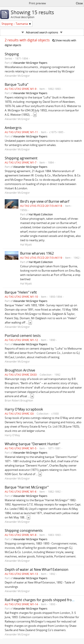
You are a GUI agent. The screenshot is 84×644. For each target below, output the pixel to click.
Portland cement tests (23, 336)
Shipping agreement (21, 158)
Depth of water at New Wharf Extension (37, 569)
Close (79, 3)
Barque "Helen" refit (21, 292)
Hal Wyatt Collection (41, 214)
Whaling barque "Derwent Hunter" (32, 444)
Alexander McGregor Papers (30, 63)
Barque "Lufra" (16, 84)
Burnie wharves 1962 (37, 253)
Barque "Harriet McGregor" (27, 487)
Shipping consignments (24, 530)
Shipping (12, 54)
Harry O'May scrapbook (24, 409)
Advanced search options (42, 32)
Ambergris (13, 128)
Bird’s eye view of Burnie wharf (45, 201)
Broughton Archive (20, 370)
